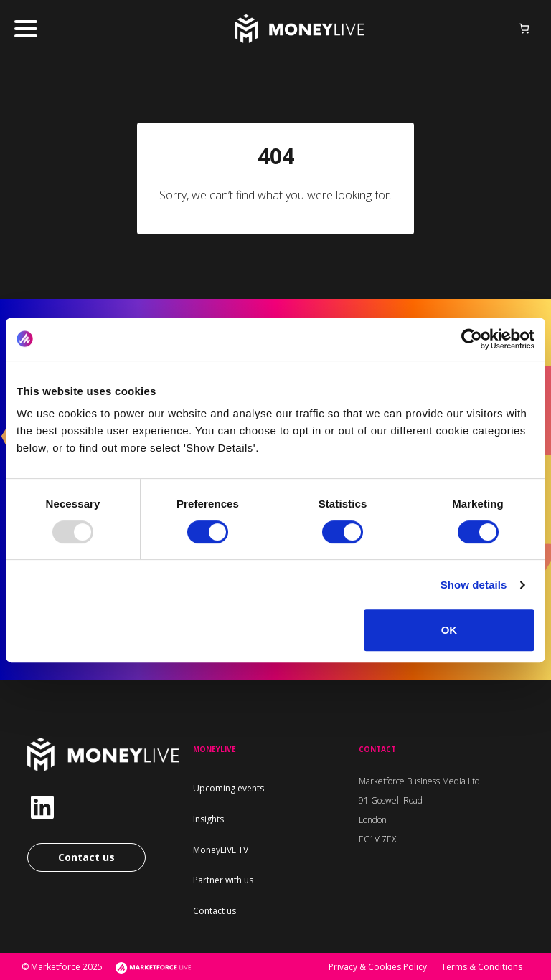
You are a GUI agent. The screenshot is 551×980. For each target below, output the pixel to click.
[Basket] (524, 28)
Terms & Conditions (482, 967)
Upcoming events (229, 788)
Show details (474, 585)
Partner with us (223, 880)
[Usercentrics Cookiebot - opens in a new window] (472, 339)
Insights (208, 819)
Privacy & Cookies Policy (378, 967)
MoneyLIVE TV (221, 850)
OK (449, 630)
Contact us (86, 857)
